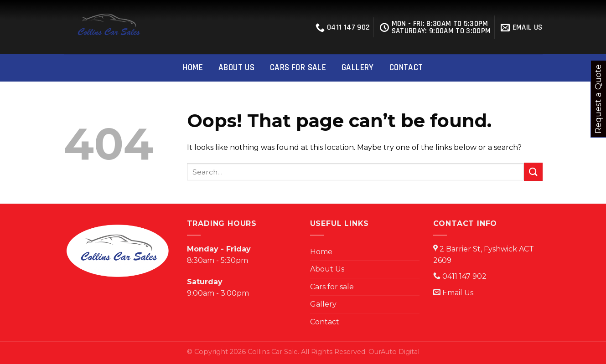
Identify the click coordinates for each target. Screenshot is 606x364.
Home (193, 68)
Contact (406, 68)
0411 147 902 (343, 27)
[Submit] (533, 172)
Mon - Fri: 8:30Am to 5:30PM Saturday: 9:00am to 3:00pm (435, 27)
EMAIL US (521, 27)
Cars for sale (298, 68)
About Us (236, 68)
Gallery (358, 68)
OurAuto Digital (394, 352)
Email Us (458, 293)
